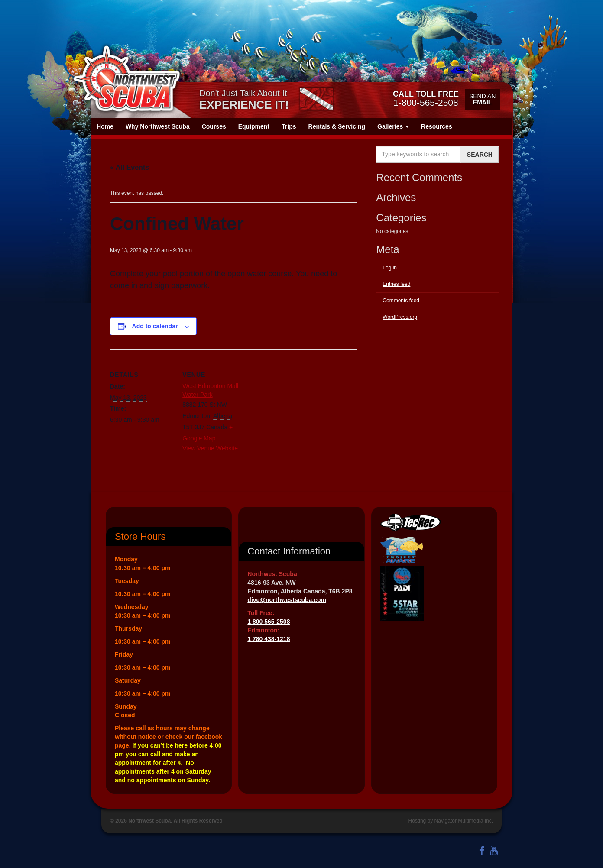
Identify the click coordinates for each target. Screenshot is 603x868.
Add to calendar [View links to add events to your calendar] (155, 326)
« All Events (130, 167)
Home (105, 126)
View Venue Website (210, 448)
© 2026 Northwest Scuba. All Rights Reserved (166, 821)
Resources (437, 126)
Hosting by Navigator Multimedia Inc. (451, 821)
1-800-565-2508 (426, 98)
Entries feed (396, 284)
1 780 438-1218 (269, 639)
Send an (482, 99)
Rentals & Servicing (337, 126)
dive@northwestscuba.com (287, 600)
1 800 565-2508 (269, 622)
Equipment (254, 126)
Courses (214, 126)
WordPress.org (400, 317)
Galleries (393, 126)
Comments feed (401, 301)
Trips (289, 126)
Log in (390, 268)
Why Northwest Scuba (158, 126)
